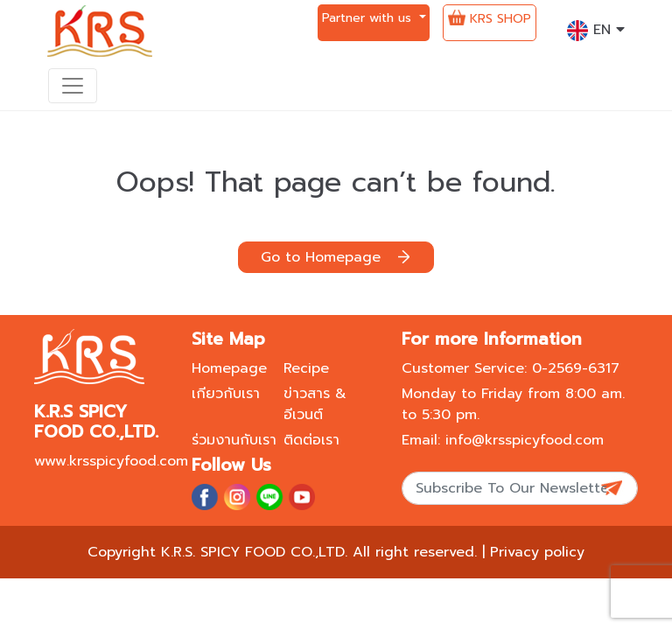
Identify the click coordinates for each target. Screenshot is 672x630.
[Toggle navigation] (73, 86)
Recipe (306, 368)
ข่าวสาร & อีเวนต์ (315, 404)
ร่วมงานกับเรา (234, 440)
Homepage (229, 368)
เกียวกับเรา (226, 394)
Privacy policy (537, 552)
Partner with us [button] (369, 18)
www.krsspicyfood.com (111, 461)
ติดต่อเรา (311, 440)
